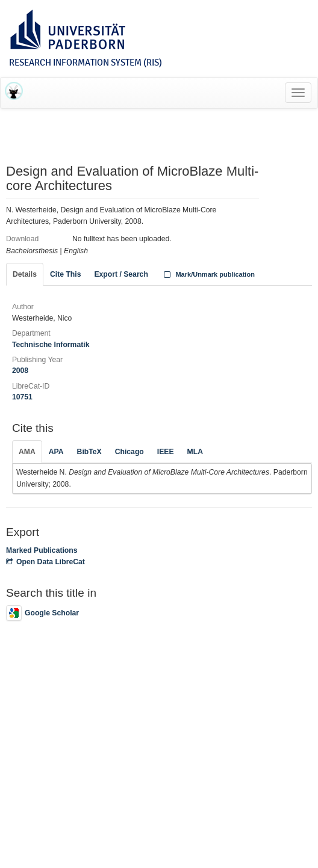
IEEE (166, 452)
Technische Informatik (51, 345)
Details (25, 274)
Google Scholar (42, 613)
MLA (195, 452)
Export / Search (121, 274)
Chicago (129, 452)
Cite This (65, 274)
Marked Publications (42, 550)
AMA (27, 452)
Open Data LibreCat (45, 562)
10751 (22, 397)
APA (56, 452)
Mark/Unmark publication (208, 274)
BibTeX (89, 452)
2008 (20, 371)
